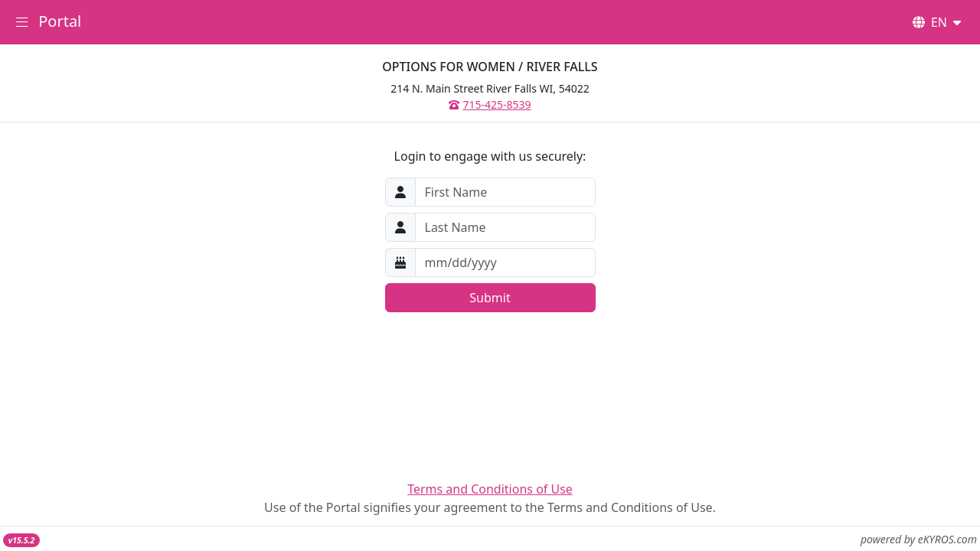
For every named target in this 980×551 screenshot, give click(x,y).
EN (937, 22)
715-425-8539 (490, 104)
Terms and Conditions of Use (490, 489)
